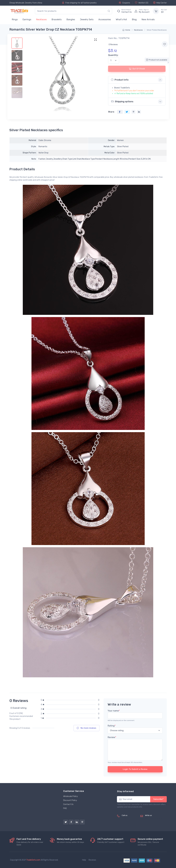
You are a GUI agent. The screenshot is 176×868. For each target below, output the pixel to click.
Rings (15, 19)
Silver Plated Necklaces (157, 30)
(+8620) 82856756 (127, 820)
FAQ (65, 808)
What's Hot (121, 19)
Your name (114, 711)
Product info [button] (120, 80)
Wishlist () (142, 3)
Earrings (27, 19)
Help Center (160, 3)
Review (112, 737)
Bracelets (57, 19)
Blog (134, 19)
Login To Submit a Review (135, 769)
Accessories (105, 19)
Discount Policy (70, 800)
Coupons (124, 3)
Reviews (92, 860)
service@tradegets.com (156, 818)
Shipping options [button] (122, 101)
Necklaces (41, 19)
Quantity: (113, 55)
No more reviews (86, 728)
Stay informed (125, 791)
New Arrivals (148, 19)
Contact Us (68, 804)
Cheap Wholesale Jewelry (21, 3)
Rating (112, 726)
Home (126, 30)
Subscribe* (158, 799)
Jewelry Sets (87, 19)
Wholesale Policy (71, 796)
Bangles (71, 19)
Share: (111, 112)
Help (84, 860)
